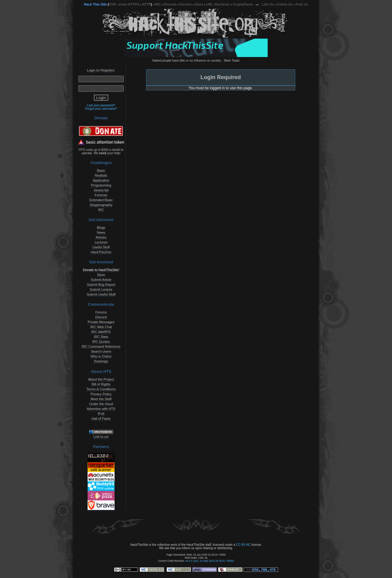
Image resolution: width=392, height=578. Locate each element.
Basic (101, 170)
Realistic (101, 175)
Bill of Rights (101, 384)
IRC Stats (101, 337)
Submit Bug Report (101, 285)
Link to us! (101, 437)
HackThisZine (101, 252)
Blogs (101, 228)
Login (91, 70)
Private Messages (101, 322)
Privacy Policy (101, 394)
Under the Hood (101, 404)
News (101, 232)
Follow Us (285, 4)
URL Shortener (218, 4)
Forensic (101, 195)
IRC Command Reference (101, 346)
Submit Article (101, 280)
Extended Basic (101, 200)
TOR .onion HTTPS (124, 4)
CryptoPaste (243, 4)
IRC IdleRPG (101, 332)
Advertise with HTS (101, 409)
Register (107, 70)
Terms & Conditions (101, 389)
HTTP (147, 4)
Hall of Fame (101, 419)
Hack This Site (95, 4)
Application (101, 180)
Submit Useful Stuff (101, 294)
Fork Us (302, 4)
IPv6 (101, 414)
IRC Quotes (101, 342)
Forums (185, 4)
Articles (101, 237)
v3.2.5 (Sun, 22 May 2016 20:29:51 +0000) (210, 561)
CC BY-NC (243, 545)
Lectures (101, 242)
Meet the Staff (101, 399)
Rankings (101, 361)
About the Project (101, 379)
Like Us (268, 4)
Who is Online (101, 356)
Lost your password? (101, 105)
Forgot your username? (101, 109)
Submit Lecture (101, 289)
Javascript (101, 190)
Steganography (101, 205)
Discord (170, 4)
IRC (158, 4)
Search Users (101, 351)
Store (199, 4)
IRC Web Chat (101, 327)
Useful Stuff (101, 247)
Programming (101, 185)
